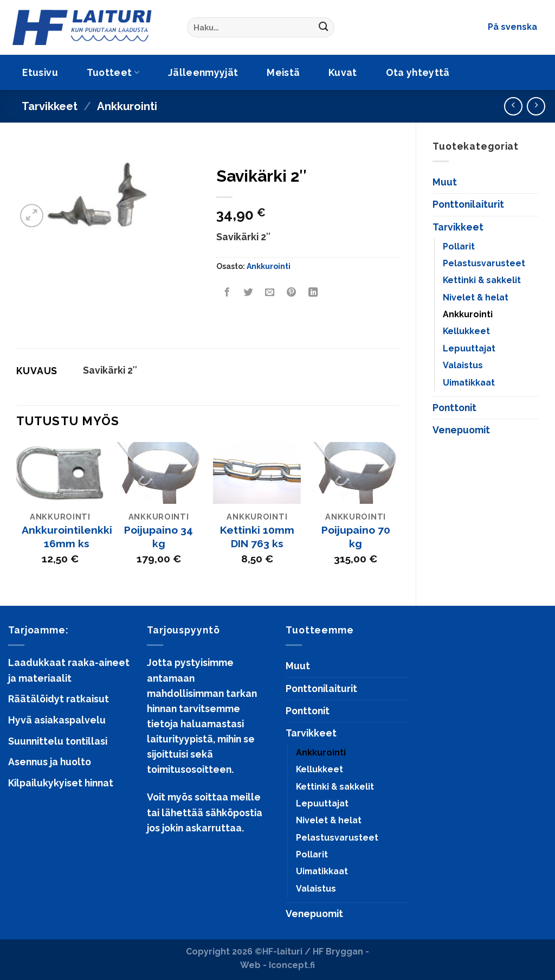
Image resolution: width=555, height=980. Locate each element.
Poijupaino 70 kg (356, 537)
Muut (445, 182)
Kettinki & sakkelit (482, 280)
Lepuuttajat (469, 348)
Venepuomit (461, 430)
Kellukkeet (466, 331)
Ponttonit (454, 408)
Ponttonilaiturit (468, 204)
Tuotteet (113, 72)
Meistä (283, 72)
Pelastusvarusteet (484, 263)
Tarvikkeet (50, 106)
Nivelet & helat (476, 297)
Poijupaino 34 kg (159, 537)
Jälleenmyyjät (203, 72)
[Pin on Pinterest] (291, 292)
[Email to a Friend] (270, 292)
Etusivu (40, 72)
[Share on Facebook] (227, 292)
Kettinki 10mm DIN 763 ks (257, 537)
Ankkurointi (127, 106)
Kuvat (343, 72)
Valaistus (463, 365)
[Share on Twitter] (248, 292)
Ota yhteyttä (418, 72)
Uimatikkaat (469, 383)
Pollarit (459, 246)
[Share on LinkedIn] (313, 292)
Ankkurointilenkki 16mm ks (67, 537)
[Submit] (323, 27)
